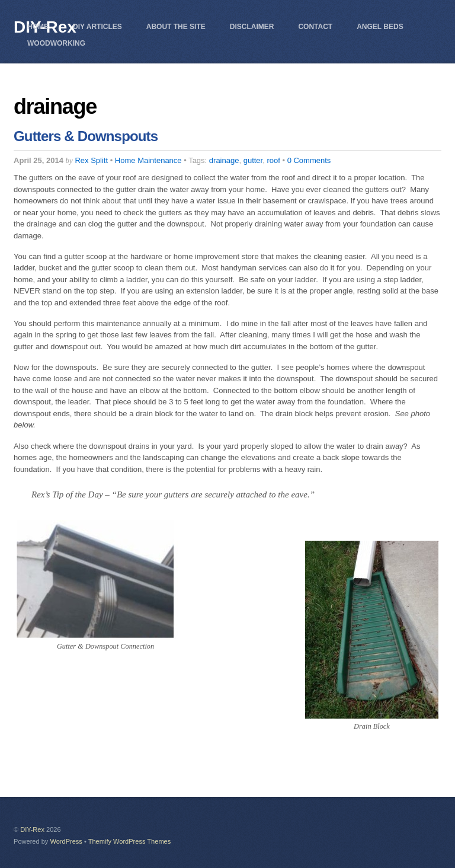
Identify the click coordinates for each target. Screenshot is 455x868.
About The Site (176, 27)
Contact (315, 27)
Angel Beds (380, 27)
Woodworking (56, 43)
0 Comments (309, 160)
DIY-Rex (32, 829)
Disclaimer (252, 27)
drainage (224, 160)
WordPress (66, 841)
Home (38, 27)
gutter (253, 160)
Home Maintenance (148, 160)
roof (273, 160)
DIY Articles (97, 27)
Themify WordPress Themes (130, 841)
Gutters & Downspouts (86, 136)
